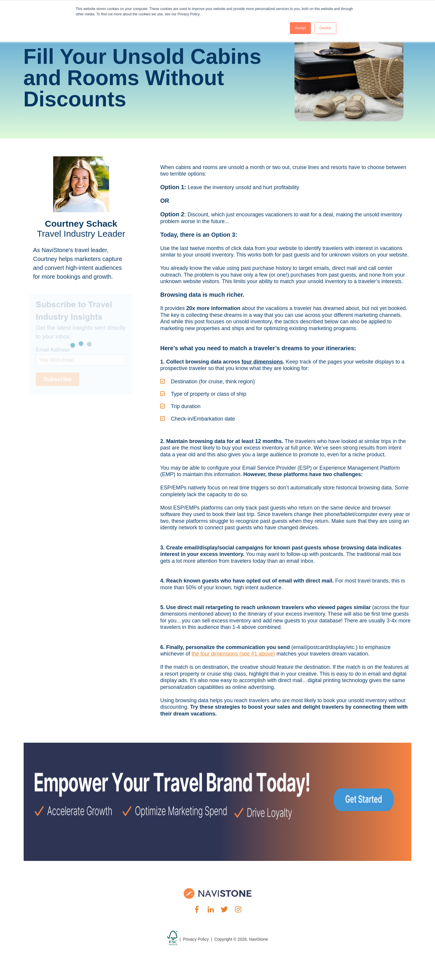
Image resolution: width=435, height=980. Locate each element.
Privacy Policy (196, 939)
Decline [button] (325, 28)
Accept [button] (300, 28)
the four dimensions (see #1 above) (233, 654)
